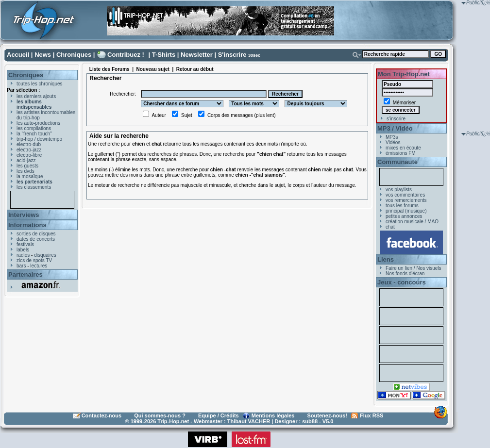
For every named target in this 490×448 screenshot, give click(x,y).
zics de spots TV (34, 260)
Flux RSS (372, 415)
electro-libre (29, 155)
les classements (34, 187)
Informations (27, 225)
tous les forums (402, 206)
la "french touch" (34, 134)
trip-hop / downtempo (39, 139)
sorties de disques (36, 234)
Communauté (397, 162)
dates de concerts (36, 239)
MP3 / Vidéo (395, 128)
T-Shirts (164, 55)
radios (23, 255)
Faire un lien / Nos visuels (414, 268)
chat (390, 227)
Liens (386, 259)
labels (23, 250)
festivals (25, 244)
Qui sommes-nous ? (160, 415)
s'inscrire (396, 119)
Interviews (24, 215)
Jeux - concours (402, 282)
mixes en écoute (403, 148)
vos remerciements (406, 200)
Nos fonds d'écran (405, 274)
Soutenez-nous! (328, 415)
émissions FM (401, 153)
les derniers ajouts (36, 96)
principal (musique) (406, 211)
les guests (27, 166)
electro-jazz (29, 150)
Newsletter (197, 55)
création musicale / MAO (412, 222)
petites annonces (404, 216)
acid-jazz (26, 160)
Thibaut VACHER (249, 421)
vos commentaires (405, 195)
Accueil (18, 55)
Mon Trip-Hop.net (404, 74)
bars (21, 266)
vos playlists (399, 190)
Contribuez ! (126, 55)
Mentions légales (273, 415)
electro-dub (29, 144)
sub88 (310, 421)
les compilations (34, 128)
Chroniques (74, 55)
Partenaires (25, 274)
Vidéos (393, 142)
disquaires (45, 255)
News (43, 55)
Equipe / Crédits (219, 415)
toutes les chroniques (40, 84)
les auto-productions (38, 123)
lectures (39, 266)
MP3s (392, 137)
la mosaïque (30, 176)
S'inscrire (232, 55)
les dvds (25, 171)
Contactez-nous (102, 415)
